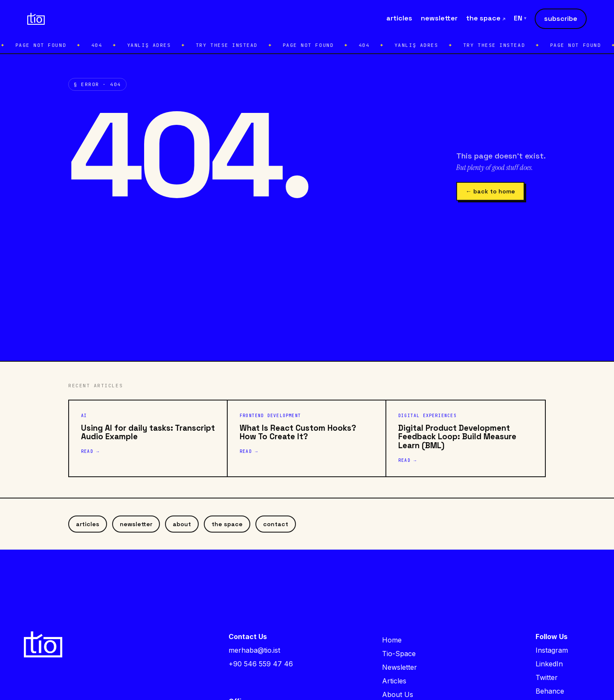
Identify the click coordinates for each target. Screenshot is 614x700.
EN (520, 18)
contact (276, 524)
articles (399, 18)
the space (486, 18)
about (182, 524)
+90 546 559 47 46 (261, 664)
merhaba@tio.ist (254, 650)
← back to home (490, 191)
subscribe (561, 19)
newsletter (439, 18)
